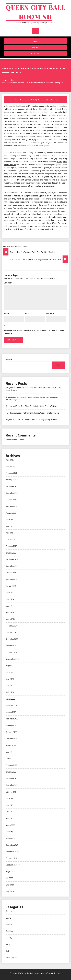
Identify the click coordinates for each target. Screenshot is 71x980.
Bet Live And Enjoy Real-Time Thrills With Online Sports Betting (31, 407)
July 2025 (9, 520)
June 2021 (10, 806)
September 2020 (13, 865)
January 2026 (11, 480)
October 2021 (11, 792)
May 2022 (10, 752)
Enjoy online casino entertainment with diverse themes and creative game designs (33, 389)
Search (9, 360)
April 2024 (10, 613)
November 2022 (12, 726)
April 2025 (10, 533)
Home (35, 41)
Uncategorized (12, 958)
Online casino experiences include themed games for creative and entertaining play (32, 399)
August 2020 (11, 872)
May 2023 (10, 686)
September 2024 (13, 580)
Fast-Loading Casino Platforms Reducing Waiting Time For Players (32, 413)
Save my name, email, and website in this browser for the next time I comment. (34, 332)
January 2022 (11, 772)
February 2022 (11, 766)
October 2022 (11, 732)
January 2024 (11, 633)
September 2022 (13, 739)
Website (50, 314)
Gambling (36, 54)
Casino (42, 100)
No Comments (54, 100)
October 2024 (11, 573)
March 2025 (10, 540)
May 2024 (10, 606)
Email (28, 314)
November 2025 (12, 493)
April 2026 (10, 460)
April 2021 (10, 819)
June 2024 (10, 600)
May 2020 (10, 892)
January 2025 (11, 553)
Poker (8, 945)
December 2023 (12, 639)
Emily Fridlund (13, 100)
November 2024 (12, 566)
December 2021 (12, 779)
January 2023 (11, 713)
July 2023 (9, 673)
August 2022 (11, 746)
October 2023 (11, 653)
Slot (7, 951)
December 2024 (12, 560)
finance (9, 925)
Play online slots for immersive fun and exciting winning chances (31, 420)
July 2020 (9, 878)
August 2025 (11, 513)
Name (7, 314)
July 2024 (9, 593)
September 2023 (13, 659)
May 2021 (10, 812)
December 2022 (12, 719)
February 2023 (11, 706)
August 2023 (11, 666)
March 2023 (10, 699)
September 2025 (13, 507)
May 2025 (10, 527)
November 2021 (12, 786)
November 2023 (12, 646)
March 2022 (10, 759)
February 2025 (11, 546)
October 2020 (11, 859)
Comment (9, 283)
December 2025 (12, 487)
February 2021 (11, 832)
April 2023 (10, 693)
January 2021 (11, 839)
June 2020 (10, 885)
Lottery (9, 938)
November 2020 (12, 852)
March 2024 (10, 620)
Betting (36, 48)
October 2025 (11, 500)
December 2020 (12, 845)
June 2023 (10, 679)
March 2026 (10, 467)
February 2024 (11, 626)
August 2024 (11, 586)
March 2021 (10, 825)
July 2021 (9, 799)
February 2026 (11, 473)
